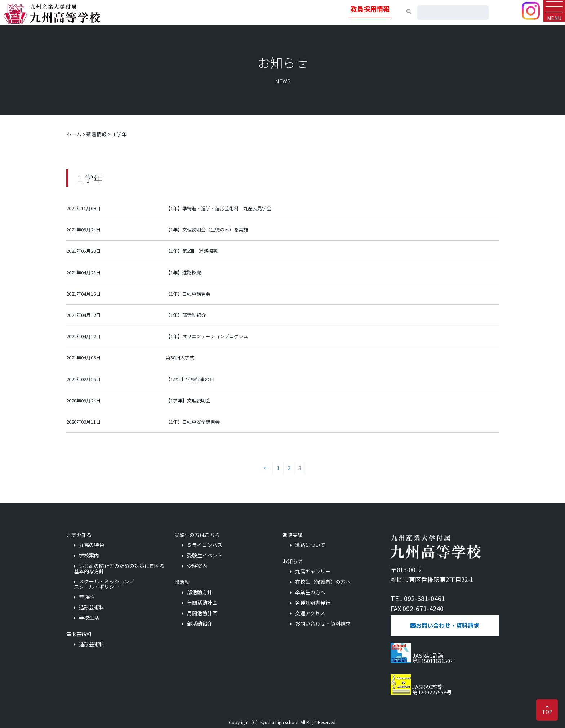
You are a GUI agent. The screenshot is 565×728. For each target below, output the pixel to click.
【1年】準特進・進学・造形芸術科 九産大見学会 (219, 208)
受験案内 (197, 566)
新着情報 (97, 134)
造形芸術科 (92, 607)
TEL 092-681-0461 (418, 598)
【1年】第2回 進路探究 (192, 251)
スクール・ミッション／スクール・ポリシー (104, 584)
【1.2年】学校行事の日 (190, 379)
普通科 (86, 597)
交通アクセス (310, 613)
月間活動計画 (202, 613)
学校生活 (89, 618)
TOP (547, 712)
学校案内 (89, 555)
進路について (310, 545)
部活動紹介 (200, 624)
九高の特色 (92, 545)
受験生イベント (205, 555)
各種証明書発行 (313, 603)
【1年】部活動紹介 (186, 315)
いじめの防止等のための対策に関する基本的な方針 (119, 568)
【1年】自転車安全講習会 (193, 422)
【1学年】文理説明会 (188, 400)
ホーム (74, 134)
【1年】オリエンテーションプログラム (207, 336)
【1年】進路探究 (183, 272)
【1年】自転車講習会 (188, 294)
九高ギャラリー (313, 571)
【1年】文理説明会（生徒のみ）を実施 (207, 230)
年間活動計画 (202, 603)
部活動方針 (200, 592)
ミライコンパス (205, 545)
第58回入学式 (180, 358)
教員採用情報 (370, 9)
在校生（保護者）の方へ (323, 582)
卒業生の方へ (310, 592)
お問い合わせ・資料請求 (323, 624)
